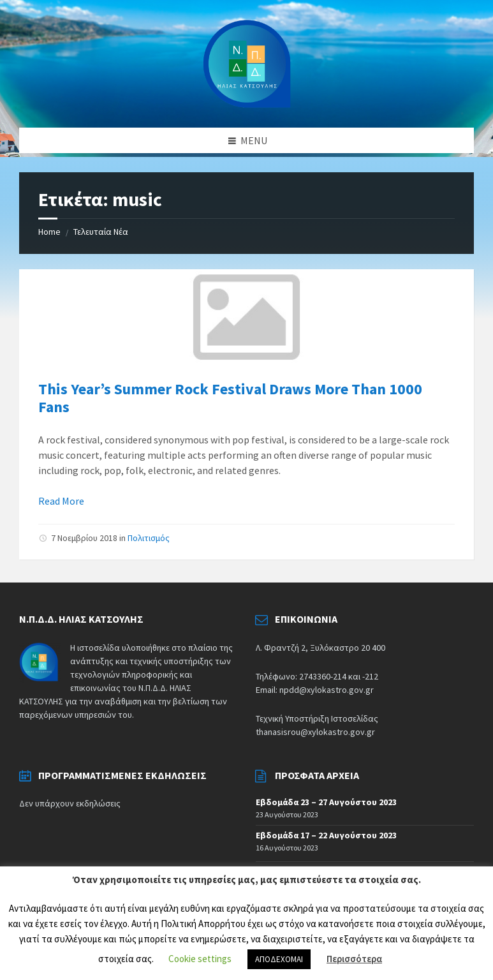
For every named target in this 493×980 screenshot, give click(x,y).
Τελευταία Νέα (101, 232)
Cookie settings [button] (200, 959)
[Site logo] (247, 63)
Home (49, 232)
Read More (61, 501)
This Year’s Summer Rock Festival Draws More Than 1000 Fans (230, 398)
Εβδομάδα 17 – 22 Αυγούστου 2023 (326, 835)
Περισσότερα (354, 959)
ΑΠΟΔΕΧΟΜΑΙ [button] (279, 959)
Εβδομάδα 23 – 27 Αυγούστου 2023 (326, 802)
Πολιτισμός (149, 538)
